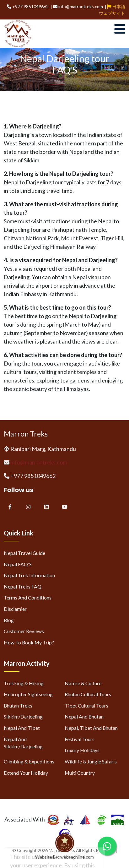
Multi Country (80, 773)
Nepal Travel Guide (24, 553)
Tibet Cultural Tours (86, 705)
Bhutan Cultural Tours (88, 694)
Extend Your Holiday (26, 773)
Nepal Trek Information (29, 575)
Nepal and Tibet (22, 728)
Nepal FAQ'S (18, 564)
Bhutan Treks (18, 705)
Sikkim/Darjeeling (23, 716)
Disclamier (15, 609)
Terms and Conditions (28, 597)
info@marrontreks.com (39, 462)
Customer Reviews (24, 631)
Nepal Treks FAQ (23, 586)
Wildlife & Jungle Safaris (91, 761)
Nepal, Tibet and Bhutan (91, 728)
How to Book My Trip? (29, 642)
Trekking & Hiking (24, 683)
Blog (9, 620)
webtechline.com (77, 857)
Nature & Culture (83, 683)
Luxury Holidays (82, 750)
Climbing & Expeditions (29, 761)
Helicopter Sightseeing (28, 694)
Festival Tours (80, 739)
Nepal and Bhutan (84, 716)
